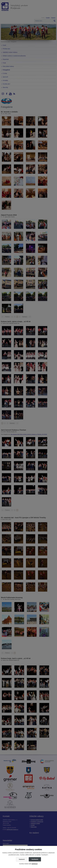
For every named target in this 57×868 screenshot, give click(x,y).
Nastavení (22, 859)
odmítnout (35, 864)
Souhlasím (35, 859)
